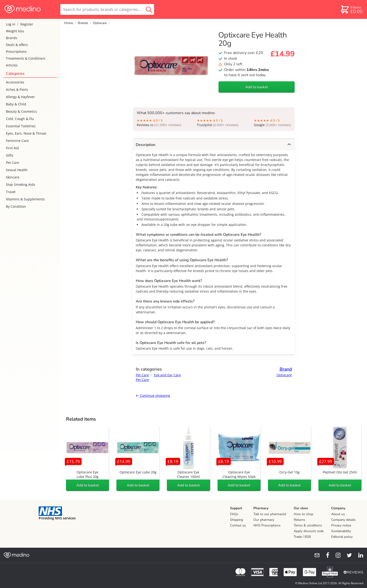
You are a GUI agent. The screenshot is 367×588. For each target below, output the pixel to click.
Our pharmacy (264, 520)
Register (27, 24)
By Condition (16, 206)
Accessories (15, 82)
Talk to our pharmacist (270, 514)
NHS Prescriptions (267, 525)
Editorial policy (342, 537)
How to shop (303, 514)
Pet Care (12, 163)
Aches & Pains (17, 89)
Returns (299, 520)
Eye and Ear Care (167, 375)
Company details (343, 520)
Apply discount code (309, 531)
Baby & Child (16, 104)
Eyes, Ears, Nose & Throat (26, 133)
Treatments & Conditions (26, 58)
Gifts (10, 155)
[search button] (149, 9)
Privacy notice (341, 525)
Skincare (13, 177)
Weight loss (15, 31)
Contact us (238, 525)
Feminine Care (17, 141)
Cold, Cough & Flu (20, 119)
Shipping (237, 520)
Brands (12, 38)
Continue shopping (153, 395)
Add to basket (257, 87)
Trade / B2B (302, 537)
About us (338, 514)
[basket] (351, 9)
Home (69, 23)
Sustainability (341, 531)
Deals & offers (17, 45)
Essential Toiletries (21, 126)
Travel (11, 192)
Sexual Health (17, 170)
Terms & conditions (308, 525)
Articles (12, 65)
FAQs (234, 514)
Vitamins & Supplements (25, 199)
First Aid (12, 148)
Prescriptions (16, 52)
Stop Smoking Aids (21, 184)
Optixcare (100, 23)
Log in (11, 24)
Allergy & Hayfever (20, 97)
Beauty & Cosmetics (21, 111)
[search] (107, 9)
